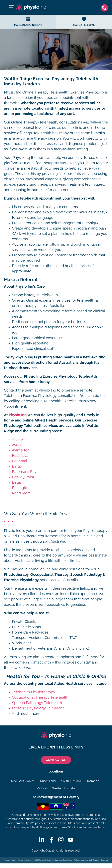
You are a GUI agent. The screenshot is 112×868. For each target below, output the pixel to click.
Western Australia (64, 788)
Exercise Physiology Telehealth (38, 708)
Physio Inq (18, 415)
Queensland (48, 781)
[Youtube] (70, 840)
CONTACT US (56, 760)
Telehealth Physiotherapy (34, 692)
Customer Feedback (63, 860)
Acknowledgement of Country (86, 860)
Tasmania (93, 781)
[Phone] (104, 7)
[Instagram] (61, 840)
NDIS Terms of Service (43, 860)
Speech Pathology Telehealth (37, 703)
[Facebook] (51, 840)
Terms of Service (25, 860)
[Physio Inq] (31, 7)
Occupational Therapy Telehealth (40, 697)
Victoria (42, 788)
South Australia (71, 781)
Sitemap (105, 860)
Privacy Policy (10, 860)
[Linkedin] (42, 840)
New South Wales (23, 781)
